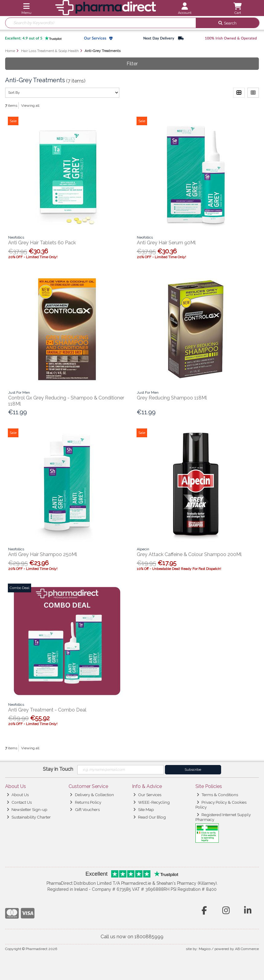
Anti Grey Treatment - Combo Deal (47, 710)
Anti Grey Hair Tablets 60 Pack (42, 243)
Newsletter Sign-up (27, 809)
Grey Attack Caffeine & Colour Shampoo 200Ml (189, 554)
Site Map (144, 809)
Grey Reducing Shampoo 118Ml (172, 398)
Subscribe (193, 770)
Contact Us (19, 802)
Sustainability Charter (29, 817)
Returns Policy (85, 802)
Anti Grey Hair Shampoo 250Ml (43, 554)
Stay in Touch (58, 769)
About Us (18, 795)
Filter (132, 64)
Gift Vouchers (85, 809)
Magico (205, 949)
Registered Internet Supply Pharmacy (223, 817)
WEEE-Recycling (151, 802)
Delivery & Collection (92, 795)
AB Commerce (247, 949)
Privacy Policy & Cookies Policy (221, 805)
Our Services (147, 795)
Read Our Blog (150, 817)
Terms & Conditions (217, 795)
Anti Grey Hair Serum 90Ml (166, 243)
